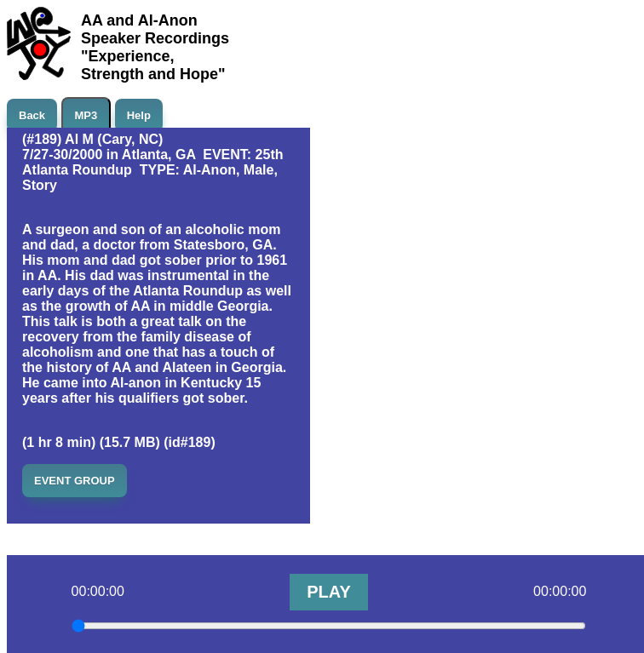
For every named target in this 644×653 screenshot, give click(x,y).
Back (32, 115)
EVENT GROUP (75, 481)
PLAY (329, 592)
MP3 (86, 115)
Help (139, 115)
